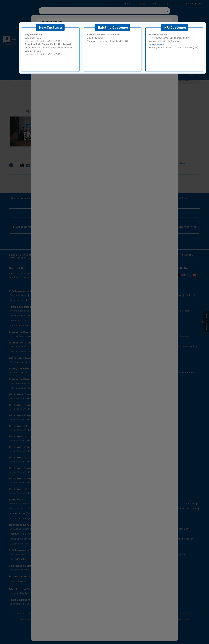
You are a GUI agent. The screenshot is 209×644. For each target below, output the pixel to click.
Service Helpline (157, 44)
